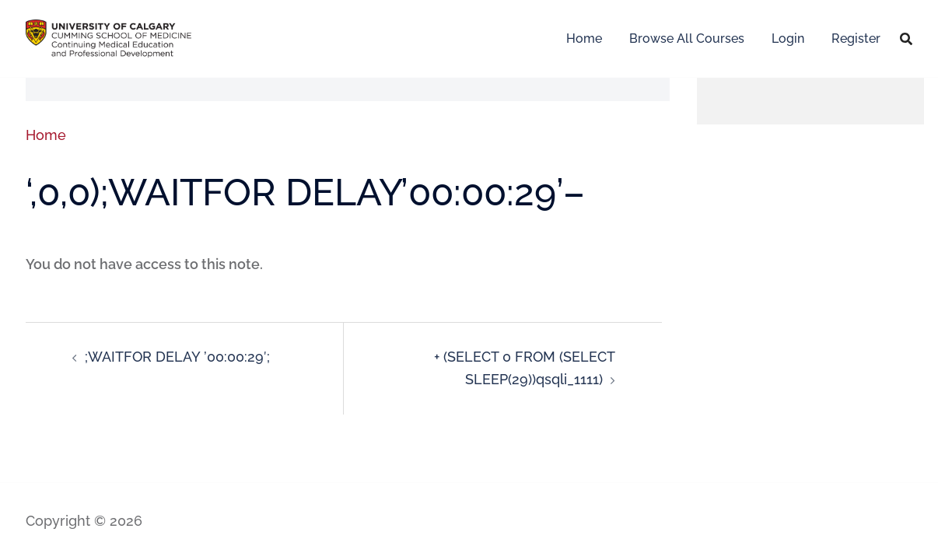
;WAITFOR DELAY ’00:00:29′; (177, 357)
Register (856, 38)
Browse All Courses (687, 38)
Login (788, 38)
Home (584, 38)
